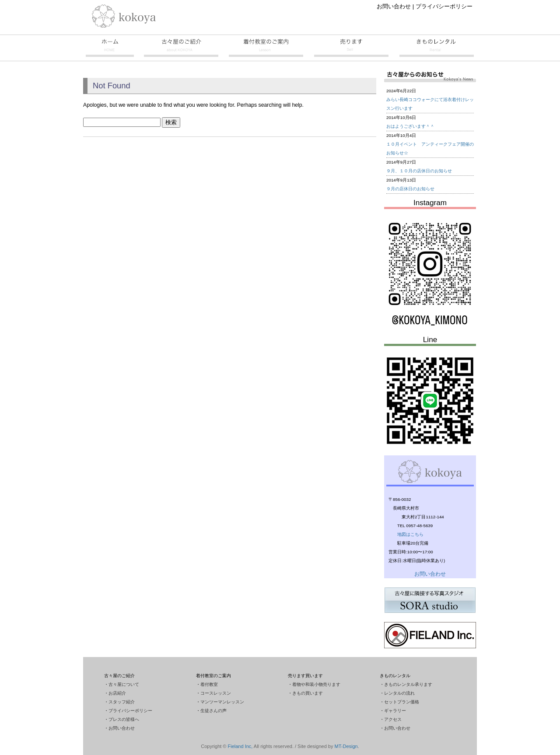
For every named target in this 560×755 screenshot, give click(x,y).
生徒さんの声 (213, 711)
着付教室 (266, 48)
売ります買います (351, 48)
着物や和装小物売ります (316, 684)
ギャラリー (395, 711)
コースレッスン (216, 693)
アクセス (393, 719)
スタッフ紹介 (122, 702)
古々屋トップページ (109, 48)
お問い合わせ (394, 6)
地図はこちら (410, 534)
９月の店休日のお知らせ (410, 189)
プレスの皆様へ (124, 719)
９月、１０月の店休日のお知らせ (419, 171)
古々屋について (124, 684)
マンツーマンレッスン (222, 702)
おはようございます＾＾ (410, 126)
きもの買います (308, 693)
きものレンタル (437, 48)
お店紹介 (117, 693)
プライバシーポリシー (444, 6)
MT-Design (346, 746)
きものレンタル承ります (408, 684)
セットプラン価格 (402, 702)
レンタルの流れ (399, 693)
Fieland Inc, (240, 746)
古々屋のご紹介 (181, 48)
